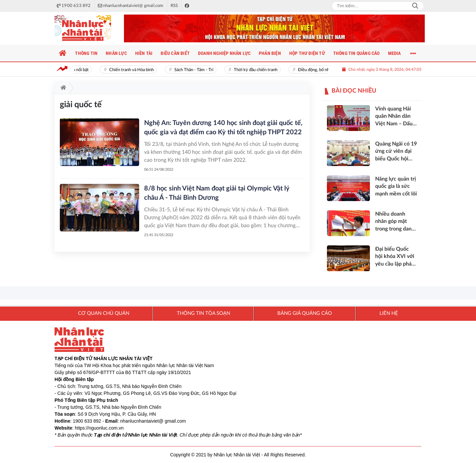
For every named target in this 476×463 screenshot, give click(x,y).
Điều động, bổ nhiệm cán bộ (326, 70)
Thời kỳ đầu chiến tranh (258, 70)
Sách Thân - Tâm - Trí (196, 70)
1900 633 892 (87, 421)
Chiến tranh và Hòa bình (134, 70)
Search (415, 6)
